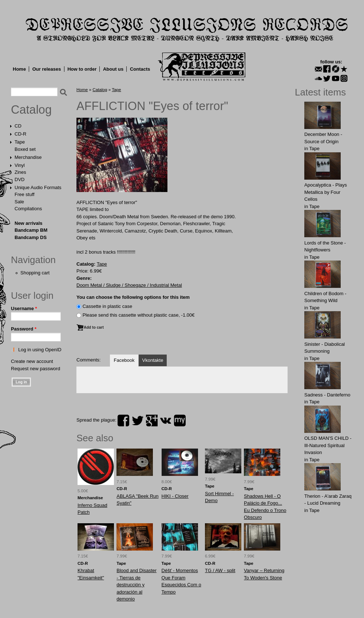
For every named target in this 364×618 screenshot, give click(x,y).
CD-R (21, 134)
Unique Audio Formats (38, 187)
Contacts (140, 69)
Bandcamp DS (31, 237)
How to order (82, 69)
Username (24, 308)
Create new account (32, 361)
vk (166, 421)
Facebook (124, 360)
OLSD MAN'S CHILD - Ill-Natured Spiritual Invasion (328, 445)
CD (18, 126)
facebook (123, 421)
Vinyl (20, 165)
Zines (20, 172)
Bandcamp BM (31, 230)
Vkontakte (153, 360)
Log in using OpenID (40, 350)
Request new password (35, 369)
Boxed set (25, 149)
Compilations (28, 209)
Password (24, 329)
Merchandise (28, 157)
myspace (180, 421)
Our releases (47, 69)
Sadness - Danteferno (327, 395)
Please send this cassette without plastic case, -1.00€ (139, 315)
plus (152, 421)
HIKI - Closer (175, 496)
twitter (138, 421)
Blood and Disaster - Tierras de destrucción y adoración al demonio (136, 585)
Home (19, 69)
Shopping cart (35, 273)
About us (113, 69)
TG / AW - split (220, 570)
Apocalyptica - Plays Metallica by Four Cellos (326, 192)
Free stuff (25, 194)
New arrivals (29, 223)
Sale (19, 202)
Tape (20, 142)
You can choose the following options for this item (133, 297)
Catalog (31, 110)
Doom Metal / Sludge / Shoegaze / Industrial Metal (129, 285)
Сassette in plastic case (108, 306)
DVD (19, 179)
